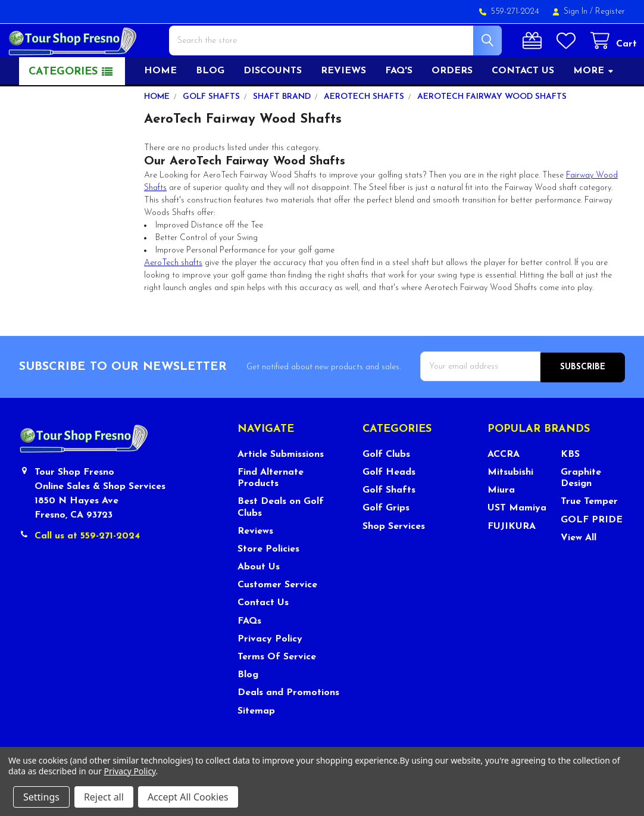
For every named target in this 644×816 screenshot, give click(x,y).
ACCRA (504, 488)
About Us (259, 600)
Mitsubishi (510, 506)
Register (610, 12)
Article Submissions (281, 488)
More (594, 105)
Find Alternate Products (271, 511)
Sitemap (256, 744)
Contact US (523, 105)
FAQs (249, 655)
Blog (210, 105)
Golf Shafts (389, 524)
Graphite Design (581, 511)
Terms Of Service (277, 690)
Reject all (104, 797)
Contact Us (263, 636)
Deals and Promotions (288, 726)
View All (579, 571)
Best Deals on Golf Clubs (281, 541)
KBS (570, 488)
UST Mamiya (517, 541)
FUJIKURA (512, 560)
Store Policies (268, 583)
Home (160, 105)
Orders (452, 105)
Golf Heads (389, 506)
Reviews (343, 105)
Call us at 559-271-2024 (87, 569)
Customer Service (277, 618)
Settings (41, 797)
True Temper (589, 535)
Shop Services (394, 560)
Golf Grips (386, 541)
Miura (501, 524)
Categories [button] (63, 106)
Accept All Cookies (188, 797)
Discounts (273, 105)
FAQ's (399, 105)
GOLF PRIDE (592, 553)
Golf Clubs (386, 488)
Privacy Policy (270, 672)
